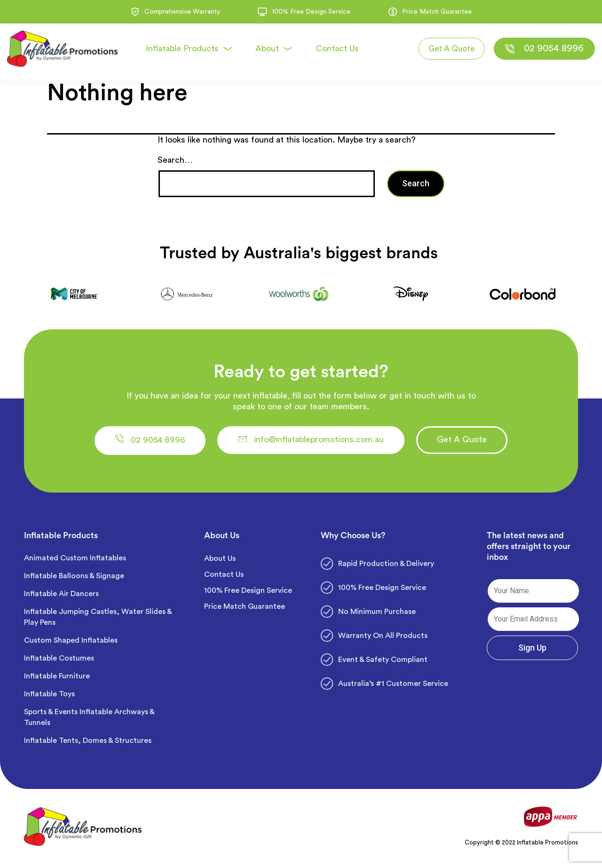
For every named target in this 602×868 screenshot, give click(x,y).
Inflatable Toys (50, 697)
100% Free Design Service (248, 594)
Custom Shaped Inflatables (71, 644)
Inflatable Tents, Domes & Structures (88, 744)
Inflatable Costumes (59, 661)
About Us (220, 562)
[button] (166, 442)
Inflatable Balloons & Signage (74, 579)
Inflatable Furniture (58, 679)
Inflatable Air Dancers (61, 597)
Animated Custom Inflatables (75, 561)
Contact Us (224, 578)
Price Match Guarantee (245, 610)
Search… (175, 160)
